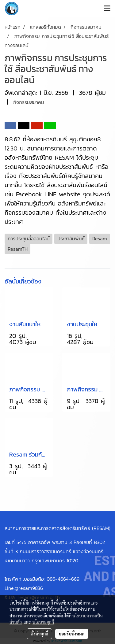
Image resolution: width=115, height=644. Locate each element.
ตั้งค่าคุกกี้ (39, 634)
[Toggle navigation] (107, 9)
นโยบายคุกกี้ (43, 622)
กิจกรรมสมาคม (29, 102)
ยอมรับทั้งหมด (72, 634)
